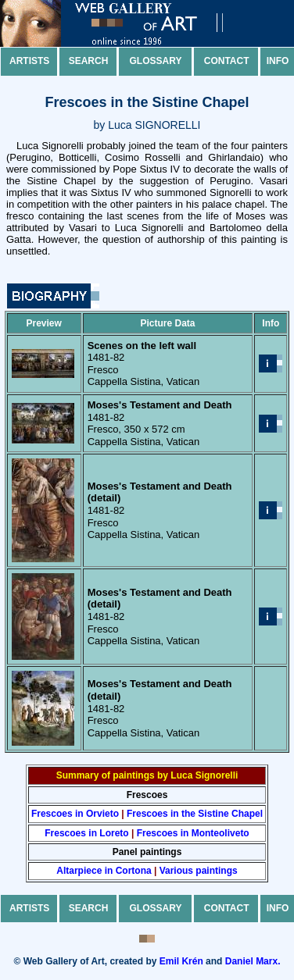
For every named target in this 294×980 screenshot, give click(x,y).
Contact (227, 61)
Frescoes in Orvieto (75, 814)
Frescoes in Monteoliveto (193, 833)
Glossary (156, 61)
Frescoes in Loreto (86, 833)
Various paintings (199, 871)
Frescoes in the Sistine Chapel (195, 814)
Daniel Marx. (253, 961)
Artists (29, 61)
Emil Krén (181, 961)
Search (89, 61)
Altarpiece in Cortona (104, 871)
